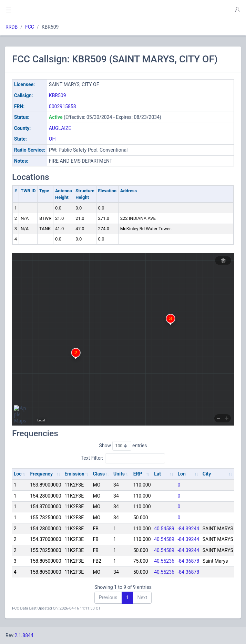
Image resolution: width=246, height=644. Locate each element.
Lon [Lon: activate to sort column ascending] (182, 474)
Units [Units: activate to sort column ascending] (119, 474)
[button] (237, 10)
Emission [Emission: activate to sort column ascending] (74, 474)
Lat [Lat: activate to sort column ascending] (157, 474)
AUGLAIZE (60, 128)
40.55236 (164, 561)
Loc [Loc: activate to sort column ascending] (18, 474)
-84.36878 (189, 561)
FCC (30, 27)
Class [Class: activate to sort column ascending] (99, 474)
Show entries (123, 446)
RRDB (12, 27)
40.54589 (164, 529)
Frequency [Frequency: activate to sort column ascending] (41, 474)
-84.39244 (189, 529)
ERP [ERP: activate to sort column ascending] (138, 474)
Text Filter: (123, 458)
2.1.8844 (24, 635)
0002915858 (63, 106)
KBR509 (58, 95)
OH (52, 139)
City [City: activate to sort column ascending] (207, 474)
